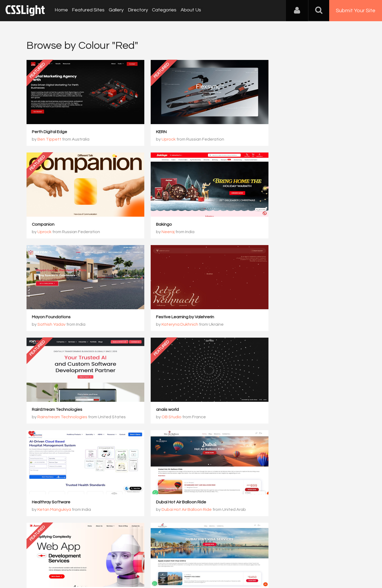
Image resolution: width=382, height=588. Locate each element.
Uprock (156, 140)
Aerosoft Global (159, 410)
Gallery (115, 10)
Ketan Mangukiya (278, 325)
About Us (188, 10)
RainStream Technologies (57, 317)
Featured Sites (88, 10)
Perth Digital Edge (49, 132)
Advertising (88, 562)
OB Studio (159, 325)
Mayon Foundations (163, 225)
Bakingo (40, 225)
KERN (149, 132)
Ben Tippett (49, 140)
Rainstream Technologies (62, 325)
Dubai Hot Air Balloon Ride (57, 410)
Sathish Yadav (163, 232)
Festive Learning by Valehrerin (285, 225)
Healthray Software (275, 317)
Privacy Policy (115, 562)
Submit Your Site (356, 11)
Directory (136, 10)
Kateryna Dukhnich (279, 232)
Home (61, 10)
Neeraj (44, 232)
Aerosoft (158, 417)
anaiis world (155, 317)
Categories (162, 10)
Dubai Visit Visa (270, 410)
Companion (267, 132)
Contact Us (61, 562)
